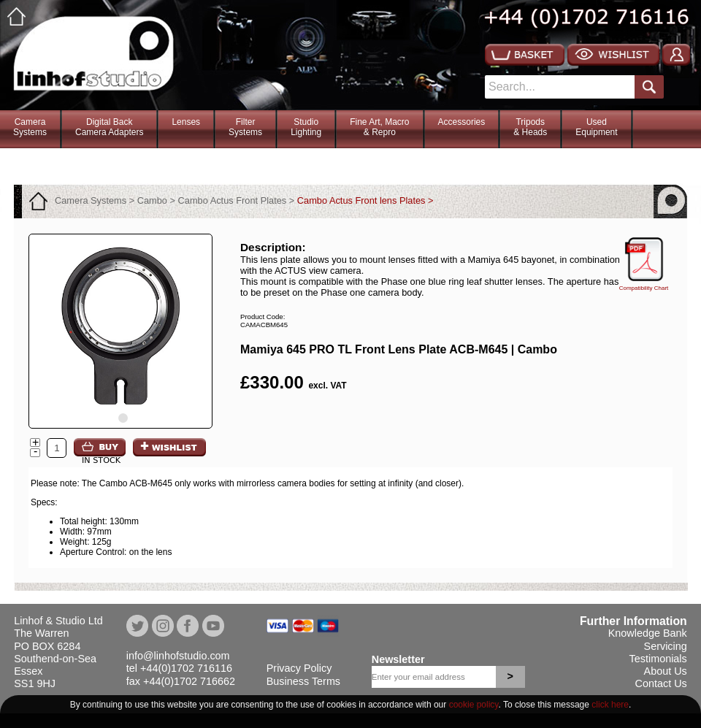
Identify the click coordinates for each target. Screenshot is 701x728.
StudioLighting (306, 127)
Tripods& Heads (530, 127)
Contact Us (661, 683)
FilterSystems (245, 127)
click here (610, 705)
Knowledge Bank (648, 633)
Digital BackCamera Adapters (109, 127)
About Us (666, 671)
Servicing (666, 646)
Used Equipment (596, 127)
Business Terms (303, 681)
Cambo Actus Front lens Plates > (365, 200)
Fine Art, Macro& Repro (379, 127)
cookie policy (474, 705)
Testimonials (658, 659)
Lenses (186, 122)
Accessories (462, 122)
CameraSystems (30, 127)
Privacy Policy (299, 668)
